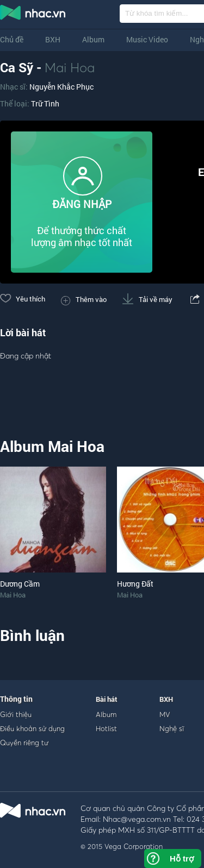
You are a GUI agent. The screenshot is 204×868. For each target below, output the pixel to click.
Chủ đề (12, 39)
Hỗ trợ (182, 858)
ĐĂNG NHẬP (82, 204)
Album (93, 39)
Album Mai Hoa (52, 446)
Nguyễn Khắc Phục (61, 87)
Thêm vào (84, 299)
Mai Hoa (70, 67)
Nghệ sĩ (172, 728)
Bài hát (107, 699)
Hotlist (106, 728)
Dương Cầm (20, 584)
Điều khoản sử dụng (32, 728)
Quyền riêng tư (24, 743)
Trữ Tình (45, 103)
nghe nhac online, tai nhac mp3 (33, 15)
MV (165, 714)
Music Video (147, 39)
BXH (53, 39)
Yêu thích (23, 299)
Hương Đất (135, 584)
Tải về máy (147, 299)
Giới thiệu (16, 714)
